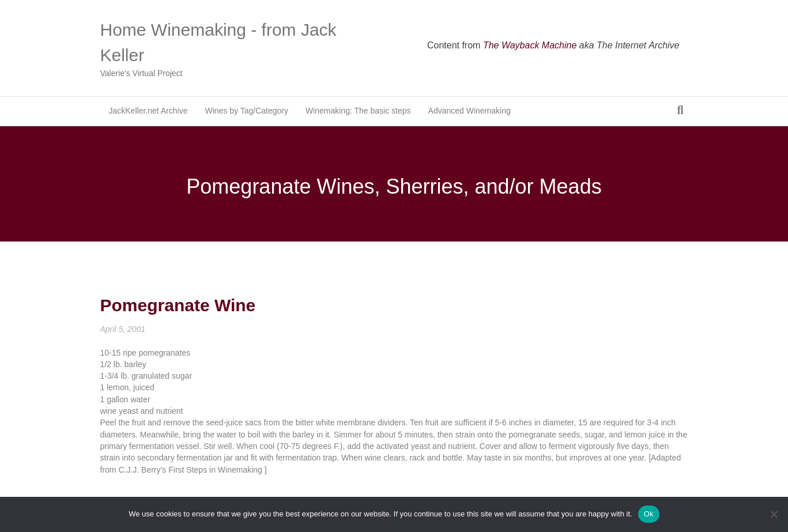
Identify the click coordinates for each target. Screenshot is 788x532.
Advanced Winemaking (470, 111)
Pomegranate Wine (178, 305)
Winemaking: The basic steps (358, 111)
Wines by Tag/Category (246, 111)
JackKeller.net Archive (148, 111)
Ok (649, 514)
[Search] (680, 110)
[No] (774, 514)
